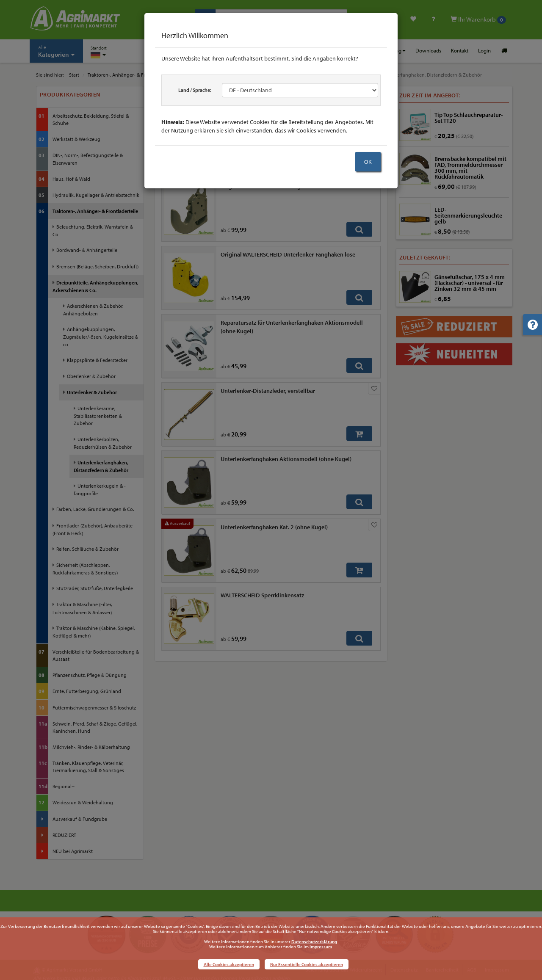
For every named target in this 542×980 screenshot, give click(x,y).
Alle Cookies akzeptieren (229, 964)
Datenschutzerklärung (314, 941)
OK (368, 162)
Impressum (321, 947)
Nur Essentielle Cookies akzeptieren (307, 964)
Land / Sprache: (195, 90)
